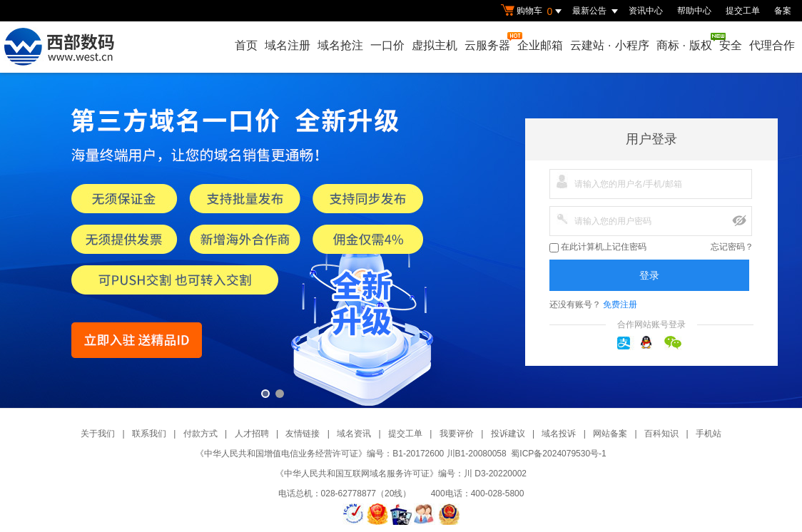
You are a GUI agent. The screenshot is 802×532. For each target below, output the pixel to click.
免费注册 (620, 305)
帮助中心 (694, 11)
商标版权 (685, 42)
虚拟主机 (435, 45)
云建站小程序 (609, 45)
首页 (246, 45)
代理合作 (772, 45)
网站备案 (610, 434)
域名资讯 (354, 434)
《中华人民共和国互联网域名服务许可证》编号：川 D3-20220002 (401, 474)
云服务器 (488, 42)
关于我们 (98, 434)
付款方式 (200, 434)
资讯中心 (646, 11)
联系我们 (149, 434)
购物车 (533, 11)
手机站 (709, 434)
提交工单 (743, 11)
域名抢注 (340, 45)
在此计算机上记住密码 (598, 247)
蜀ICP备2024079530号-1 (558, 454)
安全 (731, 45)
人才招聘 (252, 434)
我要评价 (457, 434)
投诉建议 (508, 434)
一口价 (387, 45)
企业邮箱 (540, 45)
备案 (783, 11)
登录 (649, 275)
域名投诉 (559, 434)
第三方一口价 (401, 240)
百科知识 (661, 434)
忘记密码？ (732, 247)
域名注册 (288, 45)
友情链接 (303, 434)
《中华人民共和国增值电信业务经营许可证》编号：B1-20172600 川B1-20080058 (351, 454)
